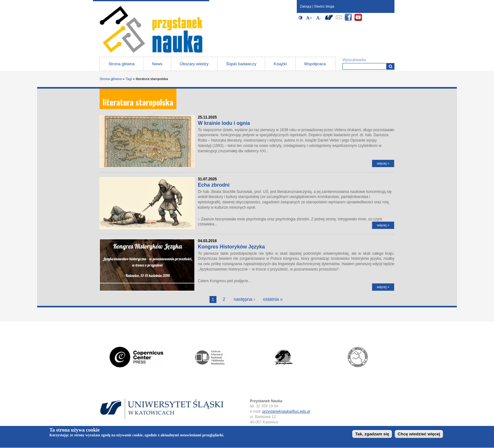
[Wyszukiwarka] (391, 66)
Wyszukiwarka (354, 60)
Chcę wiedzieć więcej (419, 435)
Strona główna (121, 64)
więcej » (383, 163)
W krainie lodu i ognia (224, 123)
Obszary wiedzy (194, 64)
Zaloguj (306, 6)
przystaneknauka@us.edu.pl (286, 411)
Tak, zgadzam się (372, 435)
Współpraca (315, 64)
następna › (244, 299)
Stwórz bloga (324, 6)
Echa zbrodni (214, 185)
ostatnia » (273, 299)
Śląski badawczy (241, 64)
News (157, 64)
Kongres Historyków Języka (231, 247)
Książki (280, 64)
